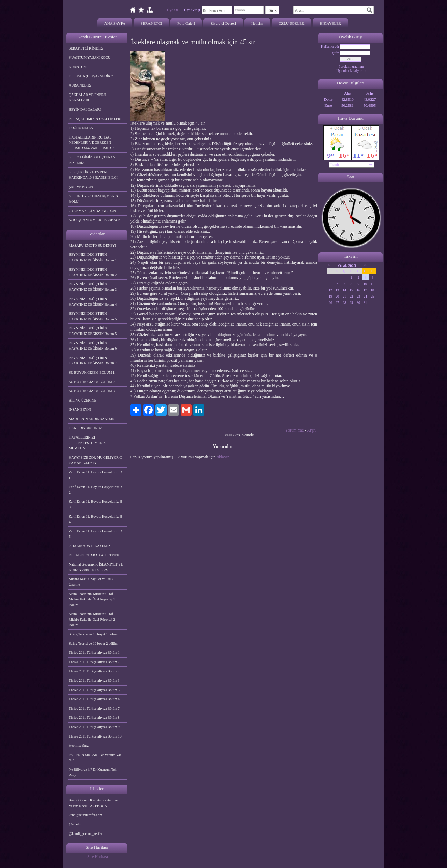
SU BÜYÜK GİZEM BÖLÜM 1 (92, 372)
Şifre (336, 53)
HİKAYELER (330, 23)
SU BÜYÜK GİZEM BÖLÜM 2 (92, 382)
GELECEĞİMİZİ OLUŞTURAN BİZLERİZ (92, 160)
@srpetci (75, 824)
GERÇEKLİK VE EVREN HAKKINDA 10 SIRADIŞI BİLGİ (93, 175)
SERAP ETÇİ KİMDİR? (87, 48)
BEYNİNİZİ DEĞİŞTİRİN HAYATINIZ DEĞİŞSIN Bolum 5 (93, 316)
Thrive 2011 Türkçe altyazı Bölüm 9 (94, 727)
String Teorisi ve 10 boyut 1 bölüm (93, 634)
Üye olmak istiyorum (351, 71)
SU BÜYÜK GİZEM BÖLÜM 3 (92, 391)
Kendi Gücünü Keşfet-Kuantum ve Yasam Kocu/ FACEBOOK (93, 803)
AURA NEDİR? (80, 85)
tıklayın (223, 457)
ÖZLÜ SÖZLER (292, 23)
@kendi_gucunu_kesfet (85, 834)
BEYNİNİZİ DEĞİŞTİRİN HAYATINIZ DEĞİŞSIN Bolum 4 (93, 302)
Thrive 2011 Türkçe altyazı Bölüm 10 (95, 736)
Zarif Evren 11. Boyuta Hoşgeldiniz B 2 (95, 490)
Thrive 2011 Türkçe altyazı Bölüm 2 (94, 662)
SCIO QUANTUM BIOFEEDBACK (95, 220)
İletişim (257, 23)
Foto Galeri (186, 23)
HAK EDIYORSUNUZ (85, 428)
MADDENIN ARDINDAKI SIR (92, 419)
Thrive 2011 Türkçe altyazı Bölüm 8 (94, 717)
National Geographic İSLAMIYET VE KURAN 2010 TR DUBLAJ (96, 567)
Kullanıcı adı (330, 47)
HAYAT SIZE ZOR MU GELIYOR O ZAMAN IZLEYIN (96, 460)
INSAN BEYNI (80, 409)
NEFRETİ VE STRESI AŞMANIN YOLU (93, 199)
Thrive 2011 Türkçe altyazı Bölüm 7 (94, 708)
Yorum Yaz (295, 430)
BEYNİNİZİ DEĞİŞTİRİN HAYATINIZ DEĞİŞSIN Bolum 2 (93, 272)
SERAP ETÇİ (151, 23)
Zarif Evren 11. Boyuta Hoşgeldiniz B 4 (95, 519)
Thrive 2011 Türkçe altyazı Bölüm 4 (94, 671)
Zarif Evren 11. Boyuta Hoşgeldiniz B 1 (95, 475)
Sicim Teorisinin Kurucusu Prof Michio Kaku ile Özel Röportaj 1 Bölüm (92, 599)
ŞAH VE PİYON (81, 187)
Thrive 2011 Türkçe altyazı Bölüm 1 (94, 653)
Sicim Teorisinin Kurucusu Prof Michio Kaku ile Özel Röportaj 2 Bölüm (92, 619)
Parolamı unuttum (351, 66)
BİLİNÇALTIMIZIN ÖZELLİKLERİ (95, 119)
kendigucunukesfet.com (85, 815)
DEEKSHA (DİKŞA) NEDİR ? (91, 76)
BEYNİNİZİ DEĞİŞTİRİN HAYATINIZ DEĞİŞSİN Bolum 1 (93, 257)
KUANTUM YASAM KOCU (90, 57)
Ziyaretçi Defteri (223, 23)
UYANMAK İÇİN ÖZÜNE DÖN (92, 211)
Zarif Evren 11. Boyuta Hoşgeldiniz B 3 (95, 504)
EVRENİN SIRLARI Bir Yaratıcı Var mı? (95, 758)
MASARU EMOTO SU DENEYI (93, 245)
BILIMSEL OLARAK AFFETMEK (94, 555)
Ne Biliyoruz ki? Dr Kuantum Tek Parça (93, 772)
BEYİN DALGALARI (85, 109)
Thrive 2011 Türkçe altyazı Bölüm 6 (94, 699)
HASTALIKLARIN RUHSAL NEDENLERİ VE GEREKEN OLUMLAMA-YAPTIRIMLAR (91, 143)
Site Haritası (98, 857)
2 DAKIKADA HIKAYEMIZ (90, 546)
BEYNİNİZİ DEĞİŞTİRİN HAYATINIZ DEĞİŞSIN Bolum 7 (93, 361)
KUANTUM (78, 67)
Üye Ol (173, 10)
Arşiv (312, 430)
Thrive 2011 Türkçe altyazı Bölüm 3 (94, 680)
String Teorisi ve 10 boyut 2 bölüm (93, 643)
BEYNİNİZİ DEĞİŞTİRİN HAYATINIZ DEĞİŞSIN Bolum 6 (93, 346)
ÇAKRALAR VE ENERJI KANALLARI (87, 98)
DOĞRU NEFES (81, 128)
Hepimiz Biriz (79, 745)
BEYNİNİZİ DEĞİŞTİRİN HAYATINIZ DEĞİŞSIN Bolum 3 (93, 287)
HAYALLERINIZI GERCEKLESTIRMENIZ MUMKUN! (87, 443)
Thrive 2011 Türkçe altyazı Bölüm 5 (94, 690)
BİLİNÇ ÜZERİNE (83, 400)
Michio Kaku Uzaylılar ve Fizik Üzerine (91, 582)
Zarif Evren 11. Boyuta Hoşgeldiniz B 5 (95, 534)
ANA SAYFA (115, 23)
